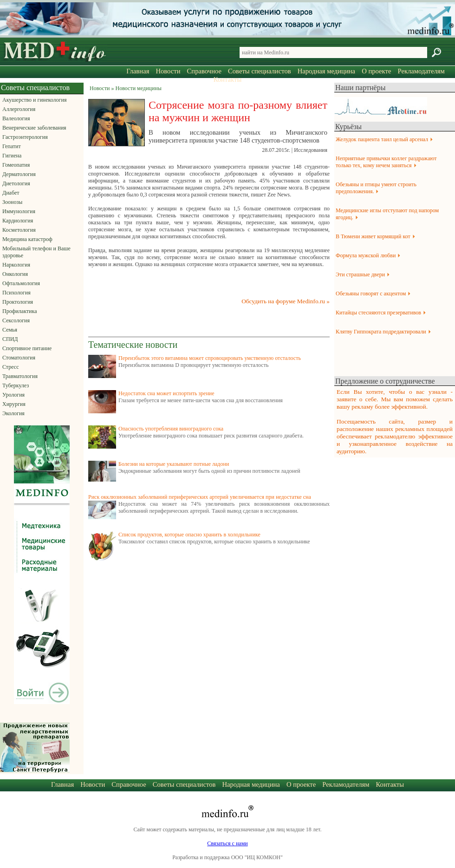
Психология (16, 293)
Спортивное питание (27, 348)
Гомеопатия (16, 165)
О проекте (376, 71)
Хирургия (14, 404)
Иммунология (19, 211)
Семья (10, 330)
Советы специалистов (260, 71)
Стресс (11, 367)
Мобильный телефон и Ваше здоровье (36, 252)
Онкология (15, 274)
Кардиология (18, 221)
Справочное (204, 71)
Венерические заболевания (34, 128)
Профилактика (20, 311)
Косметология (19, 230)
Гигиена (12, 156)
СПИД (10, 339)
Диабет (11, 193)
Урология (13, 395)
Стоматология (19, 358)
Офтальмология (21, 283)
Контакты (228, 79)
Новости (168, 71)
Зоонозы (12, 202)
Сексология (16, 320)
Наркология (16, 265)
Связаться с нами (227, 843)
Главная (138, 71)
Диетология (16, 183)
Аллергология (19, 109)
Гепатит (12, 146)
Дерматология (19, 174)
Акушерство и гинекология (34, 100)
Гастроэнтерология (25, 137)
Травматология (20, 376)
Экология (13, 413)
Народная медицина (326, 71)
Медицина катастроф (27, 239)
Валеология (16, 118)
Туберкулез (16, 385)
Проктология (18, 302)
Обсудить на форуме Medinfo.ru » (286, 301)
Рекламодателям (421, 71)
